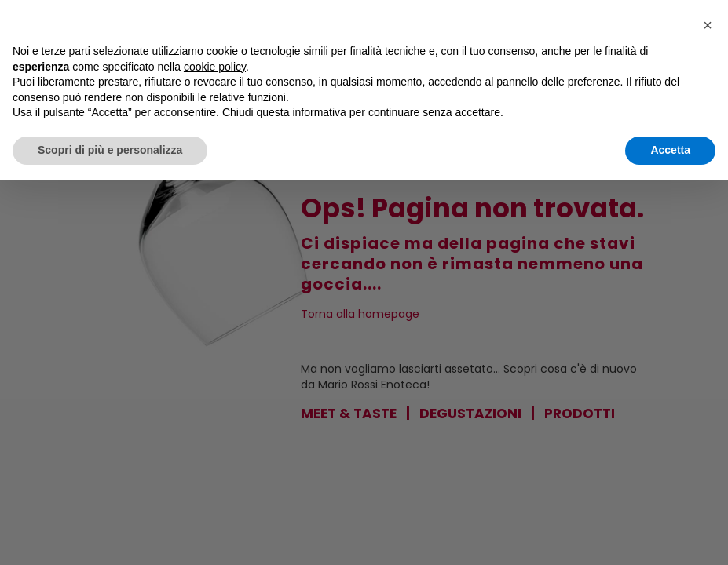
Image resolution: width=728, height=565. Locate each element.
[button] (708, 25)
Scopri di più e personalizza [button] (110, 150)
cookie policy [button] (215, 67)
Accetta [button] (670, 150)
